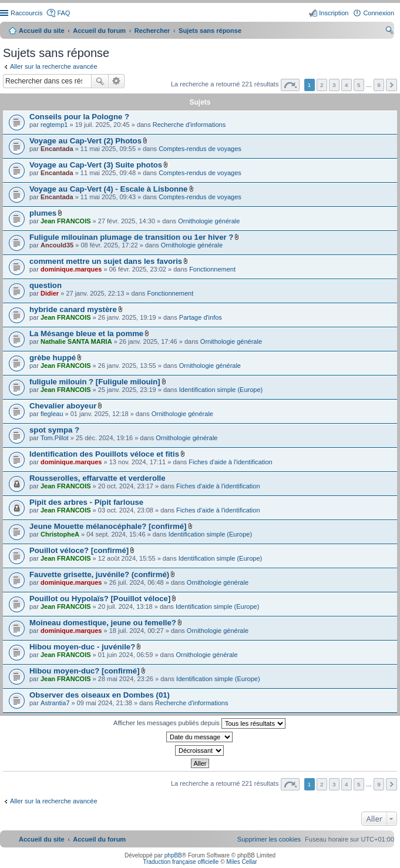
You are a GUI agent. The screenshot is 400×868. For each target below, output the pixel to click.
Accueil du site (42, 31)
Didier (50, 293)
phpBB (173, 855)
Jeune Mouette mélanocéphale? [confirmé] (108, 526)
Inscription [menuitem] (334, 13)
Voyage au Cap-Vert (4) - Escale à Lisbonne (108, 189)
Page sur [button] (290, 85)
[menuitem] (269, 839)
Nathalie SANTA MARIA (76, 341)
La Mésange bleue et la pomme (86, 334)
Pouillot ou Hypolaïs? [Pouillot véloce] (100, 599)
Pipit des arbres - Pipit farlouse (86, 502)
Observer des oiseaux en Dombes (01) (100, 695)
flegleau (52, 414)
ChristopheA (60, 534)
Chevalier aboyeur (63, 406)
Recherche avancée (117, 81)
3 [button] (334, 85)
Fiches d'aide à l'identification (230, 462)
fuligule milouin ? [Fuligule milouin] (95, 382)
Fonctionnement (212, 269)
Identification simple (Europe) (221, 390)
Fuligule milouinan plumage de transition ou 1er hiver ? (131, 237)
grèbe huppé (53, 358)
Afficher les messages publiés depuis (199, 723)
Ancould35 (57, 245)
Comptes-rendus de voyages (200, 149)
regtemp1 (54, 125)
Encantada (57, 149)
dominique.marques (71, 269)
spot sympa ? (54, 430)
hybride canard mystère (73, 309)
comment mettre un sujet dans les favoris (106, 261)
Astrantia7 (55, 703)
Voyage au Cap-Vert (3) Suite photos (96, 165)
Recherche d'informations (189, 125)
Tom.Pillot (55, 438)
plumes (43, 213)
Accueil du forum (99, 31)
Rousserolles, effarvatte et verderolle (98, 478)
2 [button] (322, 85)
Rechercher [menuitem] (389, 32)
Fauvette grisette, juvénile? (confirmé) (99, 574)
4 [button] (347, 85)
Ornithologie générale (209, 221)
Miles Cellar (241, 862)
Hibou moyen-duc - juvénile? (82, 647)
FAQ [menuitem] (63, 13)
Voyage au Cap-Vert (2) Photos (85, 141)
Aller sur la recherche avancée (54, 66)
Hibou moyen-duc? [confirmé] (85, 671)
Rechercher (100, 81)
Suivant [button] (391, 85)
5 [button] (359, 85)
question (46, 285)
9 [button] (379, 85)
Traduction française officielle (181, 862)
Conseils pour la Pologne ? (79, 117)
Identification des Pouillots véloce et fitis (104, 454)
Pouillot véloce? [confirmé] (79, 550)
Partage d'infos (201, 317)
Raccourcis (26, 13)
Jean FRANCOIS (66, 221)
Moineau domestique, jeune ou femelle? (103, 623)
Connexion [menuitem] (379, 13)
